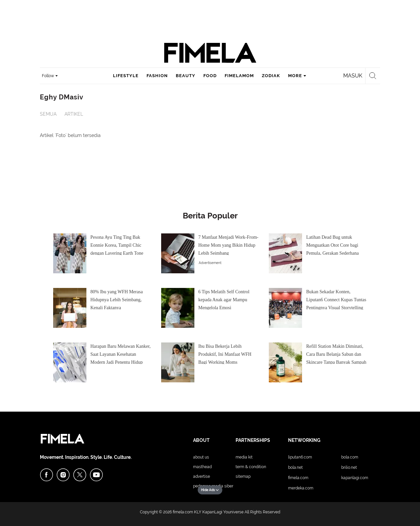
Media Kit (244, 457)
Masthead (202, 467)
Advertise (202, 476)
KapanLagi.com (355, 478)
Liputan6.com (300, 457)
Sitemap (243, 476)
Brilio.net (349, 467)
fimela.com (183, 512)
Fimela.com (298, 478)
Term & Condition (251, 467)
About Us (201, 457)
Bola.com (350, 457)
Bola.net (295, 467)
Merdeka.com (301, 488)
